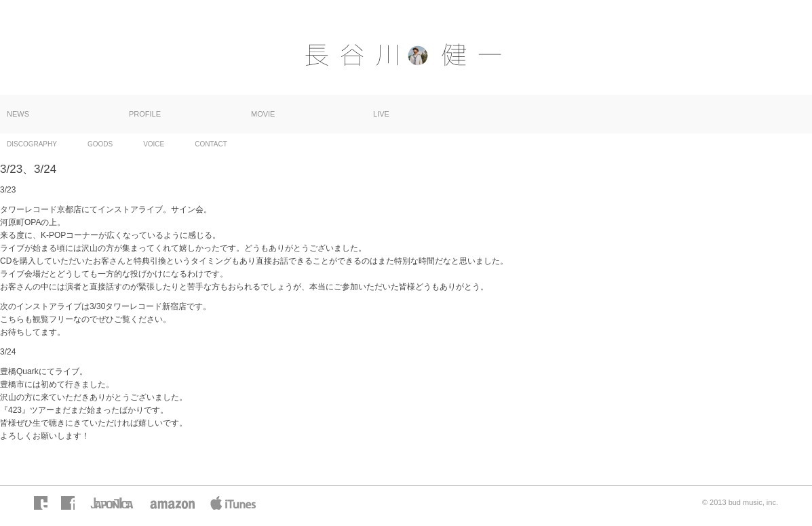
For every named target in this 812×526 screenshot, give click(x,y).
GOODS (100, 144)
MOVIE (263, 114)
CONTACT (211, 144)
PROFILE (145, 114)
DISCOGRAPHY (32, 144)
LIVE (381, 114)
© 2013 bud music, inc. (740, 502)
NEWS (18, 114)
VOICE (154, 144)
